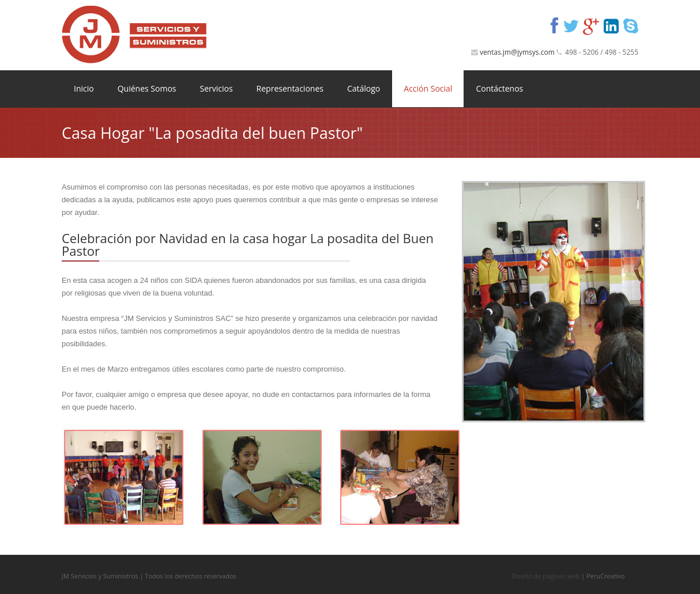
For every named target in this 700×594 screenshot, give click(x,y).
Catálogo (364, 88)
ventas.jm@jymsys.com (517, 52)
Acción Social (428, 88)
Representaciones (290, 88)
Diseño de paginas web (545, 576)
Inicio (84, 88)
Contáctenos (499, 88)
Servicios (216, 88)
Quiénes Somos (147, 88)
